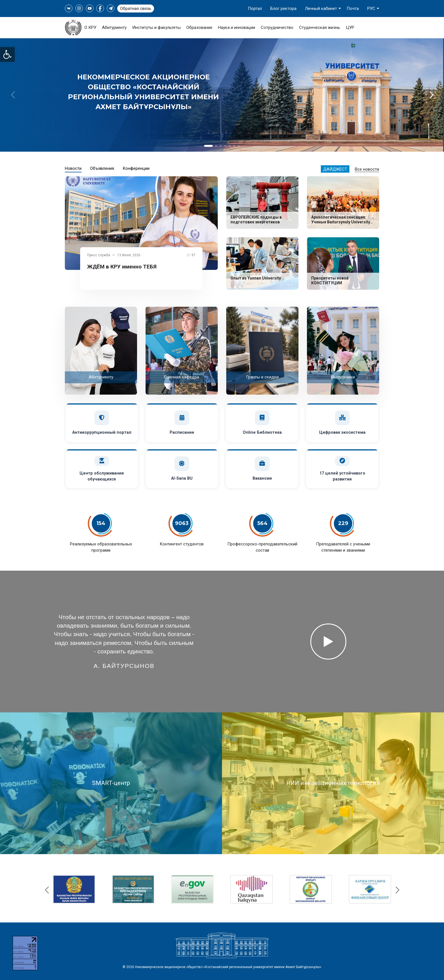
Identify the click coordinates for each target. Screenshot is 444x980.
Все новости (367, 169)
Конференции (136, 168)
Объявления (102, 168)
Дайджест (335, 169)
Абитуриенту (114, 27)
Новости (73, 168)
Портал (255, 9)
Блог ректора (283, 9)
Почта (353, 9)
